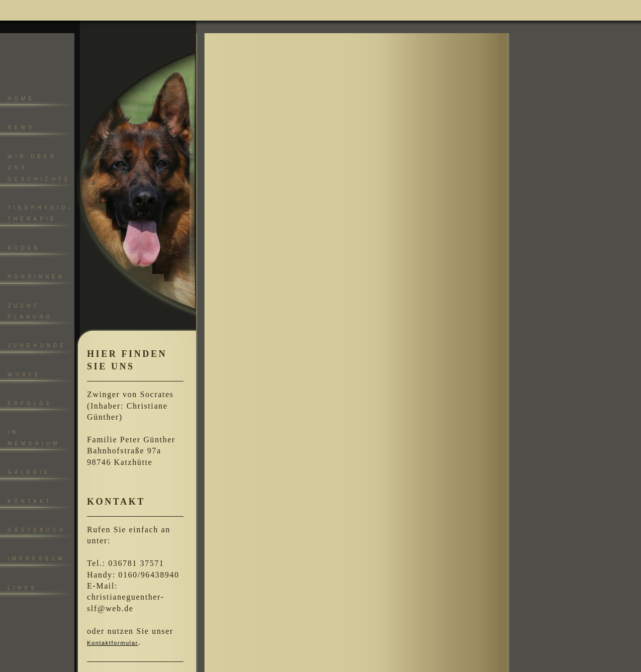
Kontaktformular (113, 643)
